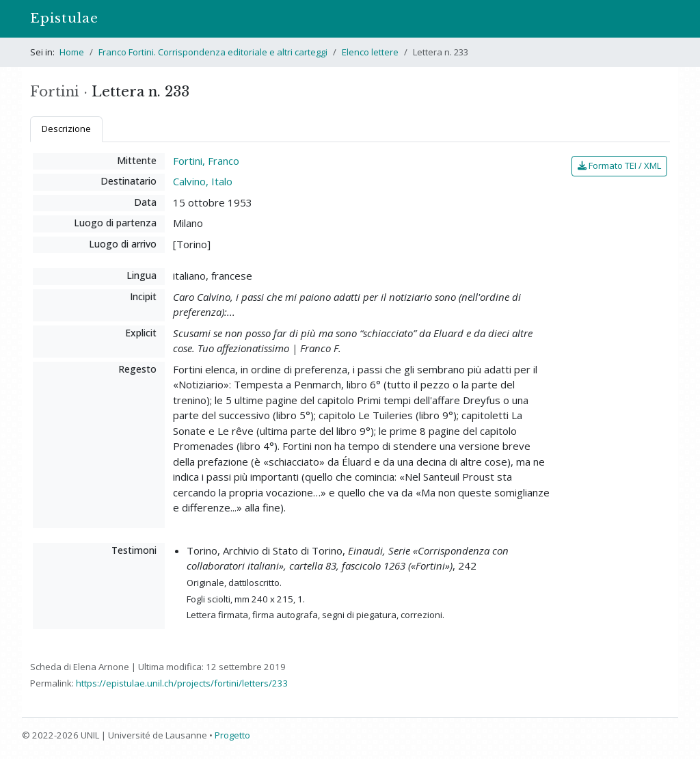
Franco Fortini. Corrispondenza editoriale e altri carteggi (213, 52)
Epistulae (64, 18)
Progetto (232, 735)
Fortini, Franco (206, 161)
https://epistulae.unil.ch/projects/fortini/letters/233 (182, 683)
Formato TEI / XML (619, 165)
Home (72, 52)
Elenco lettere (370, 52)
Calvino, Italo (203, 181)
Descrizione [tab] (66, 129)
